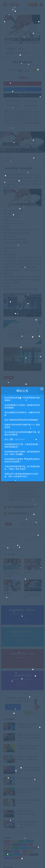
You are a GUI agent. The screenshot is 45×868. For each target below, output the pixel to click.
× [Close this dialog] (42, 389)
